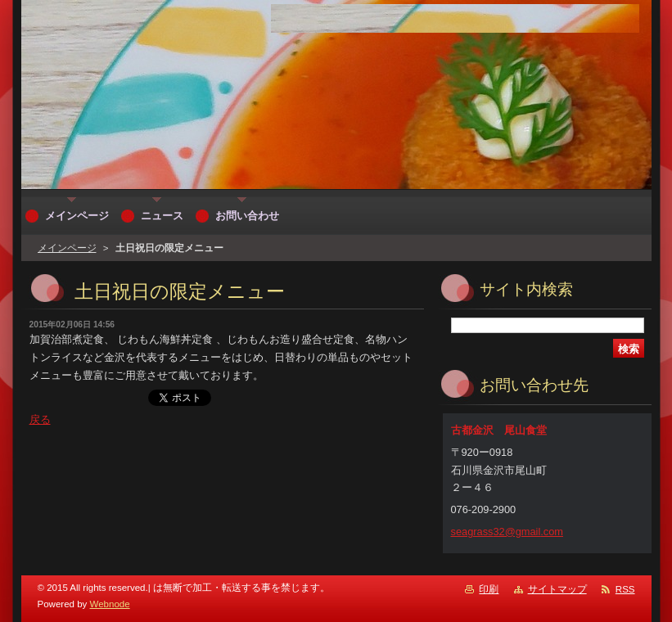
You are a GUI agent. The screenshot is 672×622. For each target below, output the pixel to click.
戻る (40, 419)
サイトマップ (557, 589)
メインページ (67, 248)
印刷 (489, 589)
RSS (625, 589)
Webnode (110, 604)
